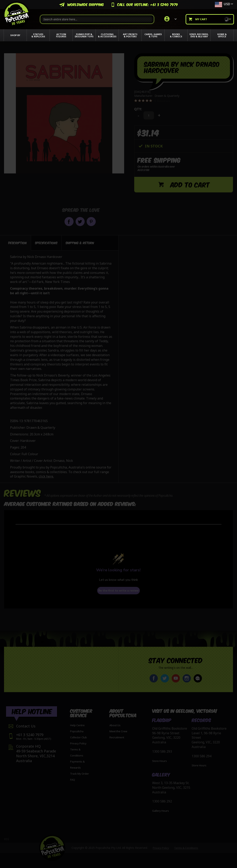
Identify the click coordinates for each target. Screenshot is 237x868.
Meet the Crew (118, 731)
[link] (170, 19)
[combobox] (97, 19)
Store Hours (160, 761)
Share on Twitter (80, 222)
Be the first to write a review (118, 591)
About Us (115, 725)
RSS (7, 839)
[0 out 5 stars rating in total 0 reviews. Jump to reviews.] (152, 101)
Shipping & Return (80, 243)
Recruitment (117, 737)
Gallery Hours (161, 811)
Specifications (46, 243)
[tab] (18, 243)
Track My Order (80, 774)
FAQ (73, 780)
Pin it (91, 222)
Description (18, 243)
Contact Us (26, 726)
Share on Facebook (69, 222)
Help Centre (77, 725)
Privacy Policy (78, 743)
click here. (46, 476)
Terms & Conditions (186, 848)
